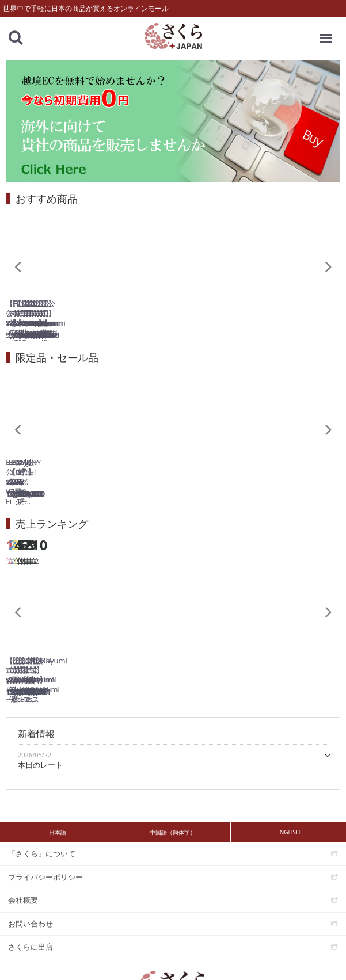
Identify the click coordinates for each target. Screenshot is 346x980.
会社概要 (23, 859)
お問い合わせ (31, 882)
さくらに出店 (31, 906)
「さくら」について (42, 813)
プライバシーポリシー (45, 836)
